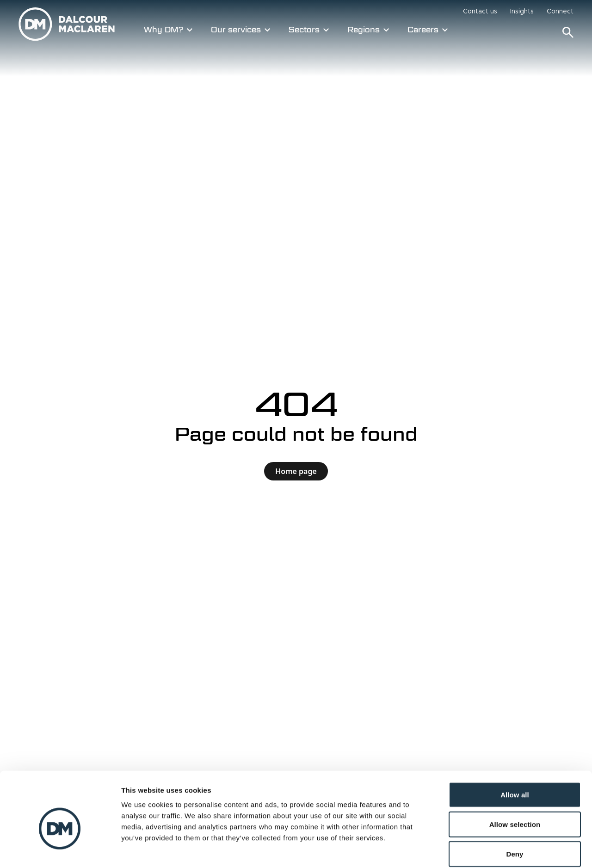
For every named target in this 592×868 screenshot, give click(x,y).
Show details (485, 850)
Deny (515, 807)
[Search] (568, 32)
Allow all (515, 748)
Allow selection (515, 778)
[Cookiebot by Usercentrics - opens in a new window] (60, 850)
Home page (296, 471)
